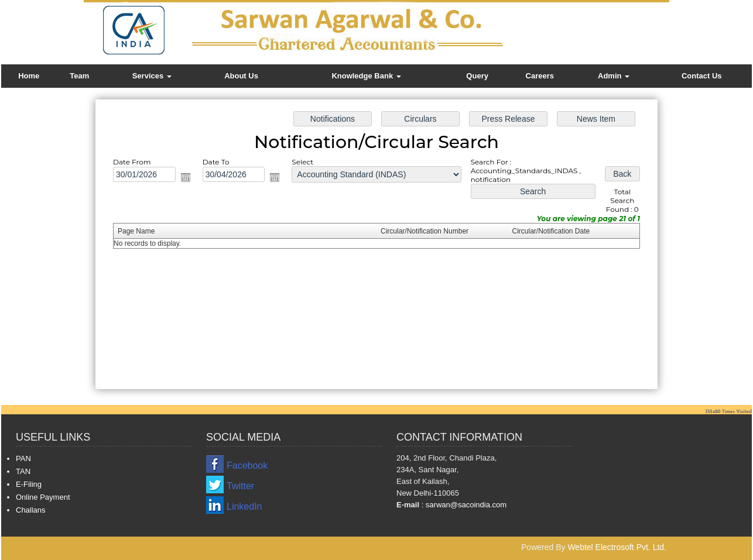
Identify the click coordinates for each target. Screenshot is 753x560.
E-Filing (29, 484)
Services (152, 76)
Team (79, 76)
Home (29, 76)
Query (477, 76)
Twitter (240, 486)
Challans (31, 510)
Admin (614, 76)
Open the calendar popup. (189, 178)
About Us (241, 76)
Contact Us (702, 76)
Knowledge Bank (366, 76)
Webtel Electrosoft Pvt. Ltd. (617, 547)
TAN (23, 471)
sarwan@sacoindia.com (465, 505)
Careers (540, 76)
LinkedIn (244, 506)
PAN (23, 458)
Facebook (247, 465)
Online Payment (43, 497)
